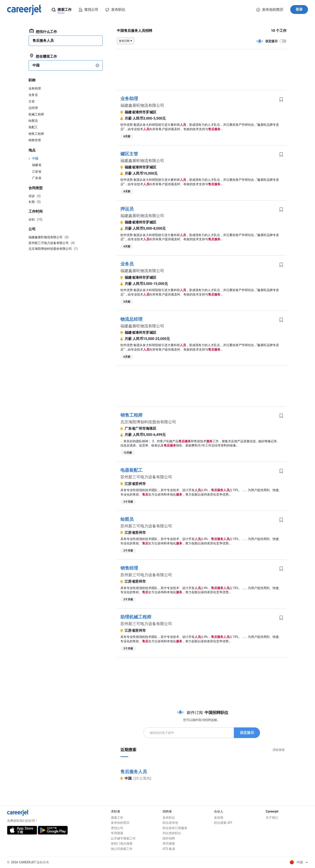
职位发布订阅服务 (175, 828)
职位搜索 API (223, 823)
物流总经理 (131, 319)
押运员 (127, 209)
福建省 (37, 165)
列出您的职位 (172, 833)
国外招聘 (169, 838)
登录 (299, 9)
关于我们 (272, 818)
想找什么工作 (43, 31)
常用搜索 (117, 833)
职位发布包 (170, 823)
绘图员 (127, 519)
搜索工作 (117, 818)
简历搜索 (169, 843)
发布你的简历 (270, 10)
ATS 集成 (169, 849)
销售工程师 (131, 415)
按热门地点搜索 (122, 843)
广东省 (37, 178)
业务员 (127, 264)
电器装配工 (131, 470)
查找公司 (117, 828)
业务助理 (129, 99)
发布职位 (169, 818)
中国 (35, 158)
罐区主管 (129, 154)
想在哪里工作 (43, 56)
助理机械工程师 (136, 617)
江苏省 (37, 172)
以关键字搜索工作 (123, 838)
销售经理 (129, 568)
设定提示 (247, 733)
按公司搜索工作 (122, 849)
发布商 (219, 818)
